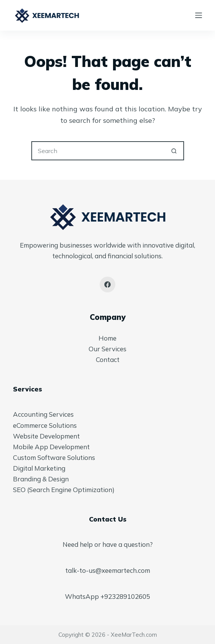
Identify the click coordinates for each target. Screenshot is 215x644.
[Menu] (199, 15)
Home (107, 338)
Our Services (107, 349)
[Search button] (175, 151)
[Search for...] (98, 151)
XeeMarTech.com (134, 635)
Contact (108, 359)
